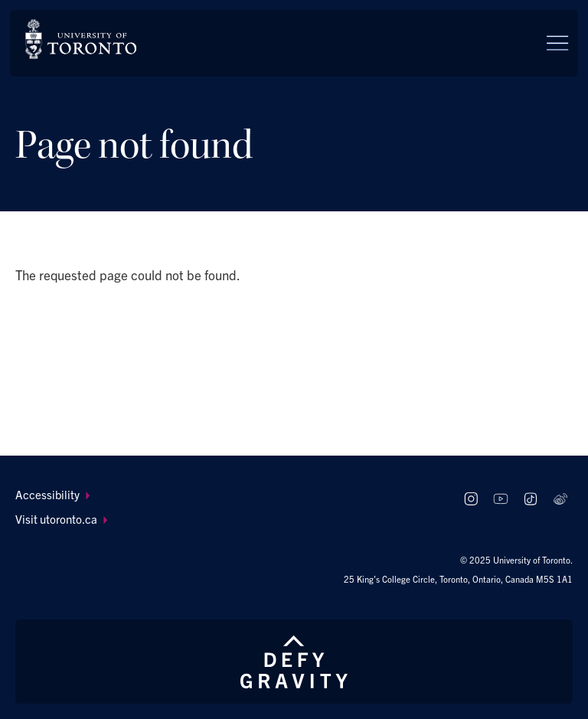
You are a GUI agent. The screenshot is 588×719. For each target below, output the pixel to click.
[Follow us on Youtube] (501, 499)
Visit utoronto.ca (62, 519)
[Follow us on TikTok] (530, 499)
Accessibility (53, 494)
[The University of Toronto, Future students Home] (81, 39)
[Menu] (557, 43)
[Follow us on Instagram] (471, 499)
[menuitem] (229, 495)
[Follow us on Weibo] (560, 499)
